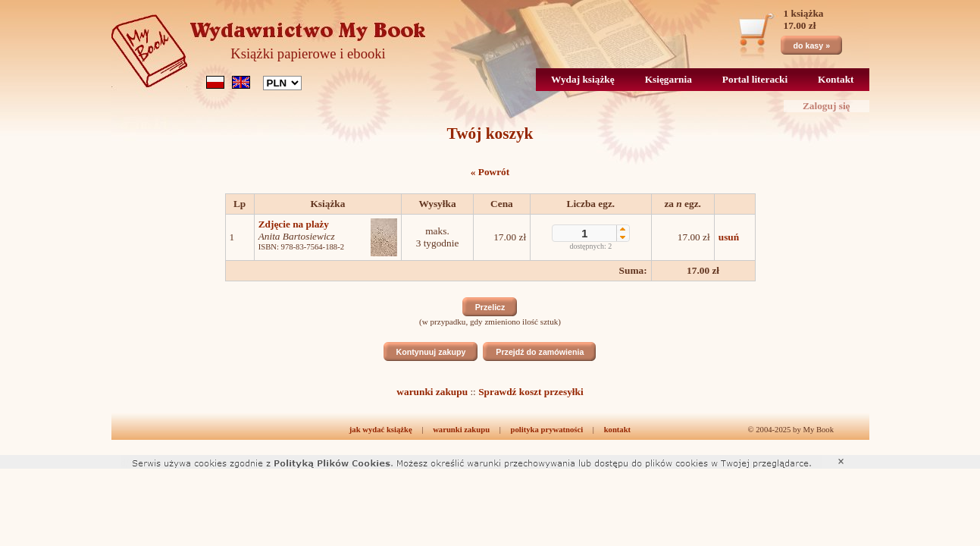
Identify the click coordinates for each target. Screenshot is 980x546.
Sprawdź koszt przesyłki (531, 392)
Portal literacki (755, 79)
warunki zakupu (432, 392)
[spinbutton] (585, 234)
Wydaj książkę (583, 79)
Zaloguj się (827, 106)
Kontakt (836, 79)
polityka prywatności (547, 430)
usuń (729, 237)
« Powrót (490, 172)
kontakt (618, 430)
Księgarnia (668, 79)
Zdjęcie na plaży (294, 224)
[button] (623, 229)
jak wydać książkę (381, 430)
